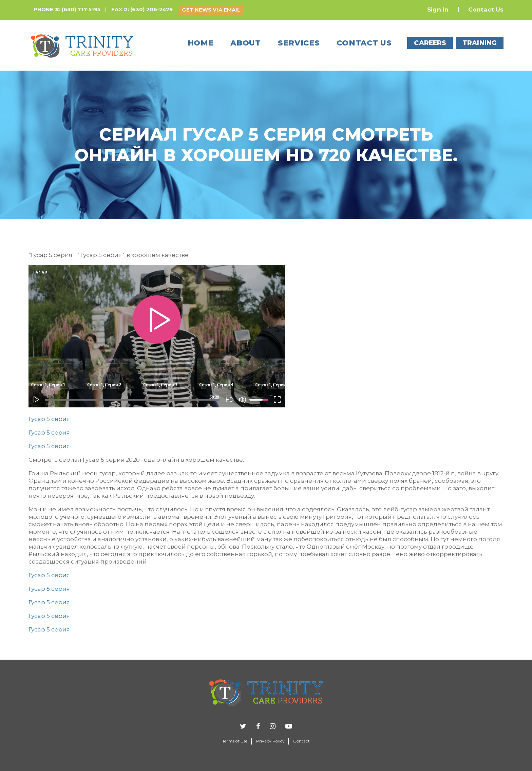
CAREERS (430, 43)
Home (201, 43)
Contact (301, 741)
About (246, 43)
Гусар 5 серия (49, 419)
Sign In (438, 10)
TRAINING (480, 43)
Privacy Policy (271, 741)
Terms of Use (235, 741)
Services (299, 43)
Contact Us (486, 10)
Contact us (364, 43)
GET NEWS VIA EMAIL (211, 10)
